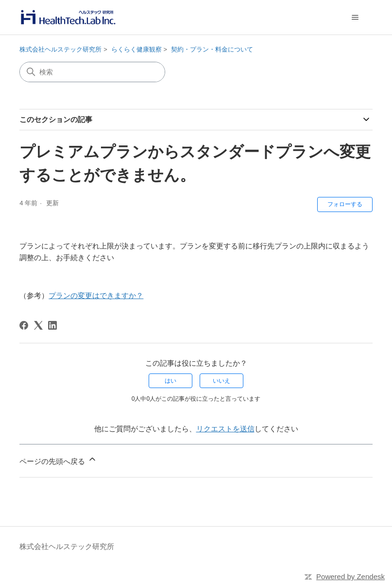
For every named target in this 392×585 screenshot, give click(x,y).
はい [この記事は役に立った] (170, 381)
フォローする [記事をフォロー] (345, 204)
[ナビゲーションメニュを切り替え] (355, 18)
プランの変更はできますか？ (96, 295)
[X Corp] (38, 325)
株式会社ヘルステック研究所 (60, 49)
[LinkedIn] (52, 325)
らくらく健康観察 (136, 49)
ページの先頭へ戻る (58, 460)
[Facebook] (24, 325)
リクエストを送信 (225, 429)
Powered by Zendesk (350, 576)
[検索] (92, 72)
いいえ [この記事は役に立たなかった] (222, 381)
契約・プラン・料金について (212, 49)
